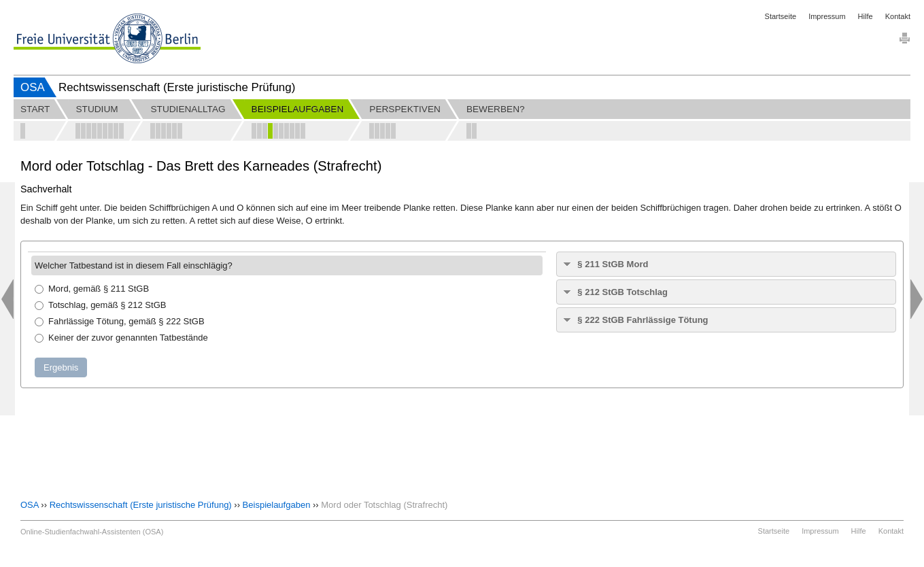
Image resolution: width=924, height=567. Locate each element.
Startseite (781, 16)
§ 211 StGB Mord (613, 264)
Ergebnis (61, 367)
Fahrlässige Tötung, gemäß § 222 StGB (120, 321)
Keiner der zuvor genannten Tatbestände (121, 338)
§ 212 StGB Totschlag (622, 292)
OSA (33, 87)
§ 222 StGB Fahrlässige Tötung (643, 320)
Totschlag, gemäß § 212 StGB (100, 305)
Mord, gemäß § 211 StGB (92, 289)
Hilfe (866, 16)
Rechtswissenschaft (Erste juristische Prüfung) (141, 505)
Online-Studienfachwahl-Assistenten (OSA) (92, 532)
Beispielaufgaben (277, 505)
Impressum (827, 16)
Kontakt (898, 16)
